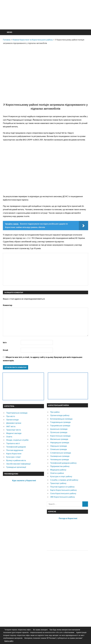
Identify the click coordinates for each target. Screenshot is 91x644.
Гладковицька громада (60, 422)
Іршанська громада (59, 429)
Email (5, 350)
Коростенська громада (60, 436)
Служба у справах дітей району (64, 480)
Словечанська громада (60, 453)
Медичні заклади (14, 433)
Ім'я (5, 342)
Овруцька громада (58, 446)
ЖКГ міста (11, 426)
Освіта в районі (57, 473)
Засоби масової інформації (18, 464)
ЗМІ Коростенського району (62, 497)
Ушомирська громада (60, 456)
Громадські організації (16, 467)
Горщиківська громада (60, 425)
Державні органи (14, 423)
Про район (55, 412)
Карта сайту (9, 641)
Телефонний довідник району (63, 463)
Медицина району (58, 470)
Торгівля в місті (13, 443)
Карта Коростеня (14, 454)
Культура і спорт (13, 457)
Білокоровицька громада (61, 419)
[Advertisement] (45, 20)
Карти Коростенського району (63, 490)
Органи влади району (60, 415)
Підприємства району (60, 466)
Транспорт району (58, 483)
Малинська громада (59, 439)
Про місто (11, 416)
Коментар (8, 305)
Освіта (9, 437)
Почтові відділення (15, 450)
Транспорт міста (13, 430)
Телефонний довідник (16, 447)
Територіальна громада (17, 413)
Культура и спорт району (61, 476)
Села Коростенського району (63, 493)
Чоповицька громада (59, 459)
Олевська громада (58, 449)
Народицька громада (60, 442)
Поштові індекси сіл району (62, 487)
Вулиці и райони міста (16, 460)
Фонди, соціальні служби (17, 440)
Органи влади (12, 420)
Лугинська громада (59, 432)
